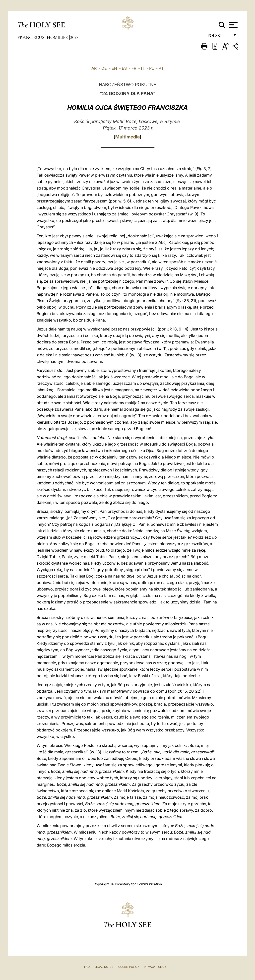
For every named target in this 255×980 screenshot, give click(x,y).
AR (94, 68)
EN (114, 68)
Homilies (58, 37)
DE (104, 68)
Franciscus (31, 37)
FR (134, 68)
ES (124, 68)
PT (161, 68)
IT (143, 68)
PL (152, 68)
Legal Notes (104, 967)
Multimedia (127, 137)
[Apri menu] (233, 25)
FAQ (87, 967)
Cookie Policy (129, 967)
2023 (74, 37)
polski (219, 37)
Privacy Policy (155, 967)
